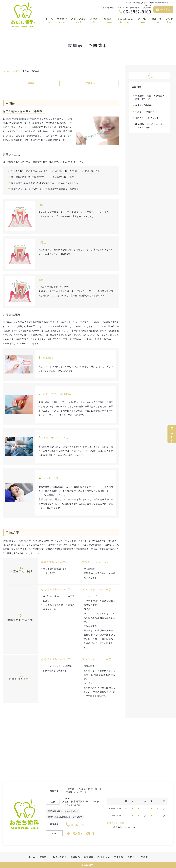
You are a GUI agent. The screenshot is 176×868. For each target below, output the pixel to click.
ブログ (169, 20)
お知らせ (157, 20)
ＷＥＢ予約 (172, 434)
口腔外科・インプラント (147, 118)
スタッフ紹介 (79, 20)
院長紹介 (62, 20)
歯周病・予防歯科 (144, 105)
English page (126, 20)
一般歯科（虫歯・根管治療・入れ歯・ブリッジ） (151, 97)
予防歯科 (90, 83)
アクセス (143, 20)
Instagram (149, 76)
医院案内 (95, 20)
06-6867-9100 (83, 824)
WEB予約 (163, 10)
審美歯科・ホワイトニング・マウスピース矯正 (151, 126)
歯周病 (31, 83)
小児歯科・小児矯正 (145, 112)
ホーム (49, 20)
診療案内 (109, 20)
